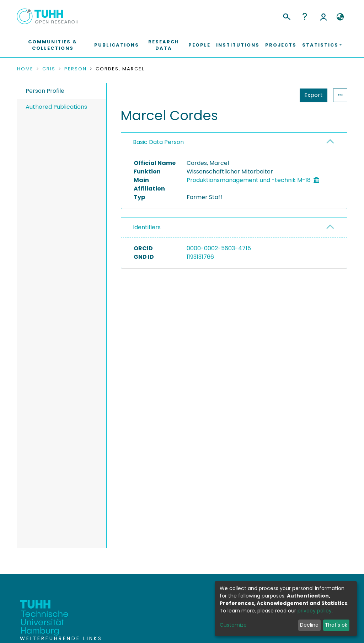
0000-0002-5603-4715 (219, 248)
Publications (117, 45)
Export (279, 95)
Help (305, 16)
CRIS (49, 69)
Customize (233, 625)
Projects (281, 45)
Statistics (311, 95)
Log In (323, 16)
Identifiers (147, 227)
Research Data (164, 45)
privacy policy (315, 611)
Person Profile (45, 91)
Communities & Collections (53, 45)
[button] (340, 17)
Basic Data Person (158, 142)
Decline (309, 625)
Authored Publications (56, 107)
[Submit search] (286, 16)
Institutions (238, 45)
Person (76, 69)
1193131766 (200, 257)
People (199, 45)
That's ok (336, 625)
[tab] (234, 142)
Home (25, 69)
